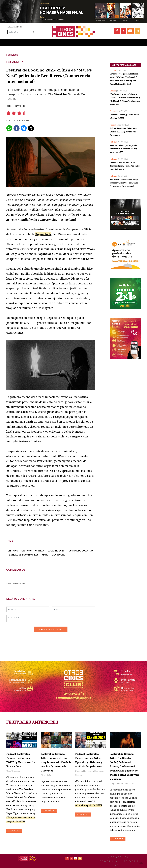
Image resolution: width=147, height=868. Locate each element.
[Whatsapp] (9, 128)
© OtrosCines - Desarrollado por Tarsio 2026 (119, 861)
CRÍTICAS (27, 551)
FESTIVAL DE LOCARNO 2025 (23, 555)
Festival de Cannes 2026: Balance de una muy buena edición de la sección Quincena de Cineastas (56, 762)
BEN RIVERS (59, 555)
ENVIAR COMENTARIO (51, 629)
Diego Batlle (16, 106)
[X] (31, 128)
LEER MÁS (14, 830)
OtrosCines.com (13, 771)
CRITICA (40, 551)
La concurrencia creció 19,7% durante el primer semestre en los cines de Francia (125, 166)
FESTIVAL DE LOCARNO (80, 551)
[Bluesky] (24, 128)
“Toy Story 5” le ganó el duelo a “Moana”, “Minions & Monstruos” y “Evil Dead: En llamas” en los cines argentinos (125, 99)
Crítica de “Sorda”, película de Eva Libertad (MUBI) (125, 116)
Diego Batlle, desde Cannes (122, 784)
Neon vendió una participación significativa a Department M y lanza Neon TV (123, 149)
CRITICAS (13, 551)
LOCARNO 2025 (56, 551)
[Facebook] (17, 128)
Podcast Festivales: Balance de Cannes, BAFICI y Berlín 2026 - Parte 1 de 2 (123, 132)
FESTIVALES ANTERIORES (32, 723)
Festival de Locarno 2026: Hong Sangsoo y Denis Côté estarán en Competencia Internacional (124, 183)
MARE (45, 555)
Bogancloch (43, 234)
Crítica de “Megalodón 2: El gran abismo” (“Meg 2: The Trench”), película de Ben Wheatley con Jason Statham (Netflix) (124, 79)
